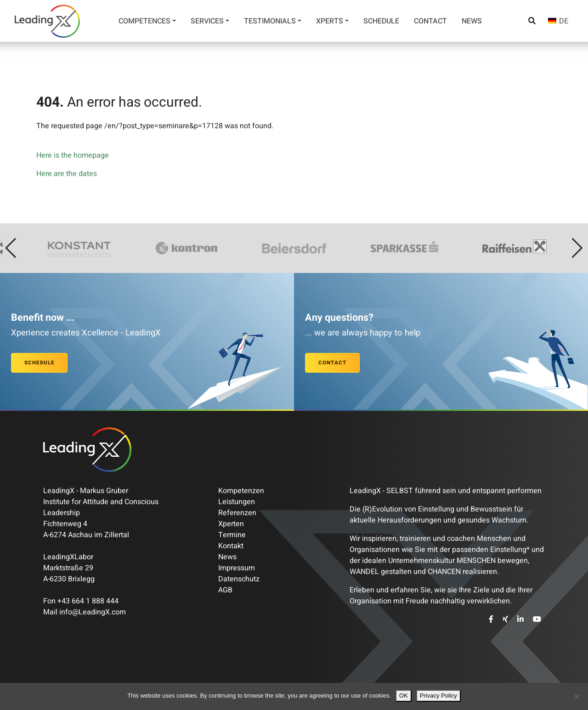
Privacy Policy (438, 696)
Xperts (330, 21)
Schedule (381, 21)
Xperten (231, 524)
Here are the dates (67, 174)
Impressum (237, 568)
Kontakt (231, 546)
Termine (232, 535)
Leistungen (237, 502)
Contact (430, 21)
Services (207, 21)
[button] (11, 248)
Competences (144, 21)
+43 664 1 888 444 (88, 601)
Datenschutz (239, 579)
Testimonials (270, 21)
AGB (225, 590)
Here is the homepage (73, 155)
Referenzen (237, 513)
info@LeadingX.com (93, 612)
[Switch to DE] (558, 21)
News (472, 21)
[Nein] (577, 697)
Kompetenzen (241, 491)
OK (404, 696)
